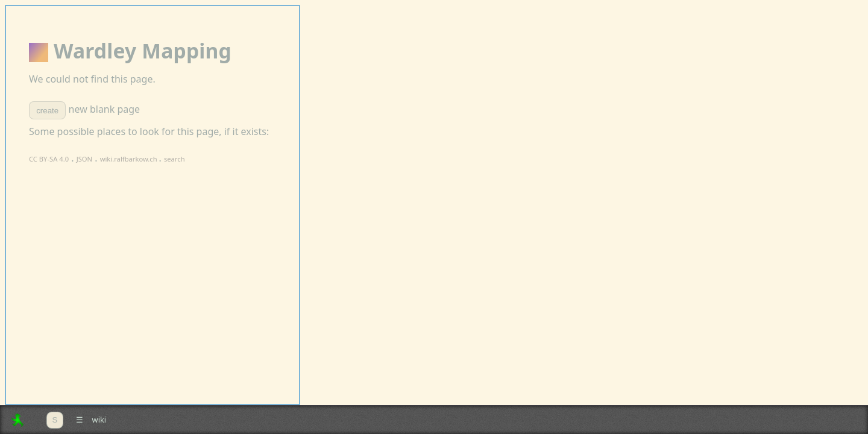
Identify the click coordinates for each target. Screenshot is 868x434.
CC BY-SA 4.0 (49, 159)
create (47, 111)
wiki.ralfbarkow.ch (130, 159)
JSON (84, 159)
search (175, 159)
